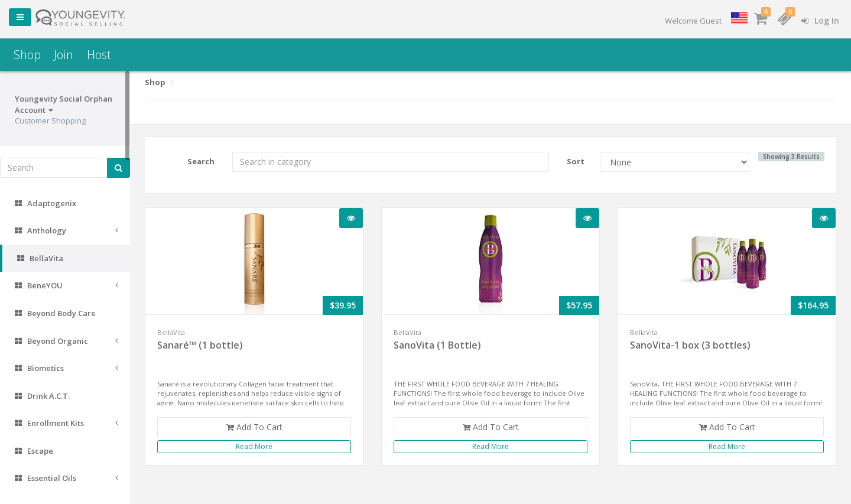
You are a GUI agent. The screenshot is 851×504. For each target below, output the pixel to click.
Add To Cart (254, 427)
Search (201, 161)
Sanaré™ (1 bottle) (200, 345)
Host (99, 55)
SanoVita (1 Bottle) (437, 345)
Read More (254, 446)
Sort (576, 161)
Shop (27, 55)
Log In (820, 20)
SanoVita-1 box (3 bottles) (690, 345)
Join (64, 55)
